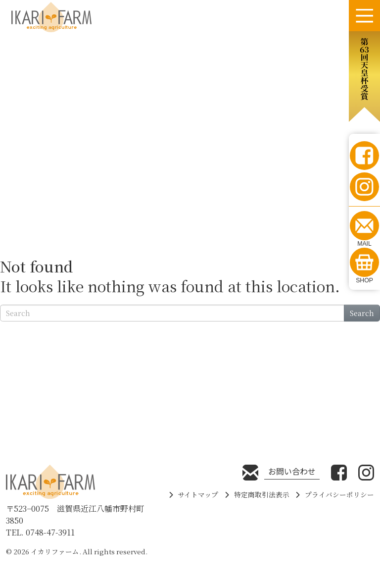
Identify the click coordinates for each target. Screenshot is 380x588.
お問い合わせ (292, 471)
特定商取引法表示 (262, 494)
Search (362, 313)
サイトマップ (198, 494)
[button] (364, 77)
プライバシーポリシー (339, 494)
